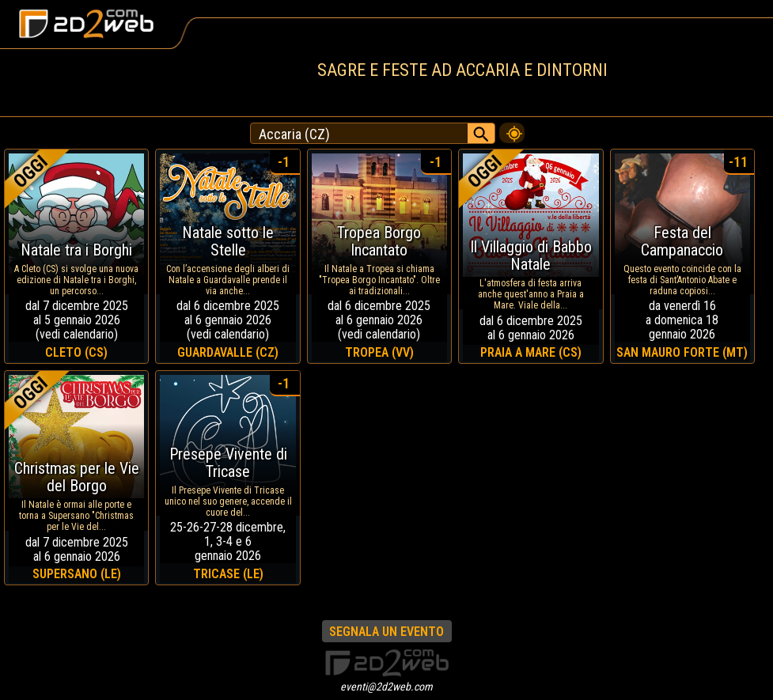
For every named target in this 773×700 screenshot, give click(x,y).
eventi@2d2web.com (386, 687)
